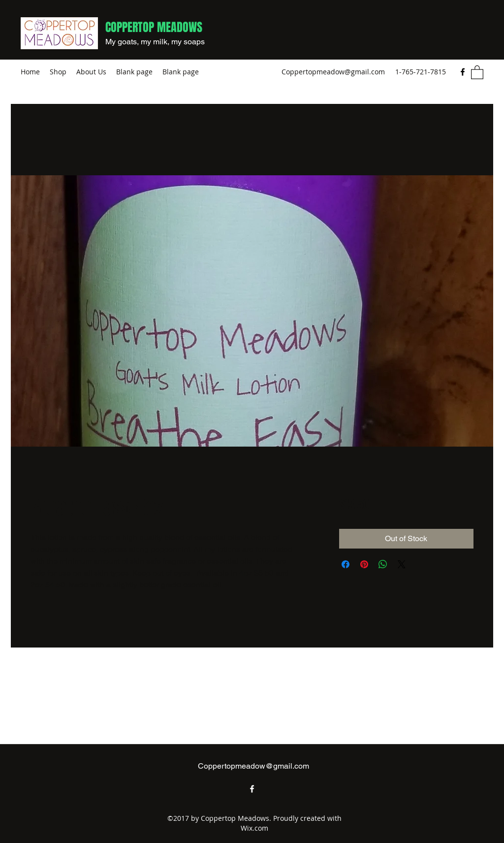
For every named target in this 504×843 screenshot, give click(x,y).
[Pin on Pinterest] (364, 564)
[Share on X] (402, 564)
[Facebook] (463, 72)
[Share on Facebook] (346, 564)
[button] (477, 72)
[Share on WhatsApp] (383, 564)
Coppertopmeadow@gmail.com (333, 72)
